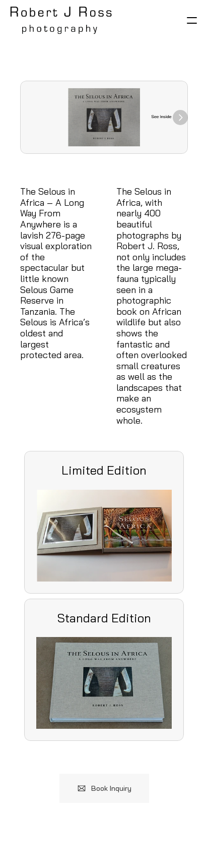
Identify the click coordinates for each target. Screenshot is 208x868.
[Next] (180, 118)
